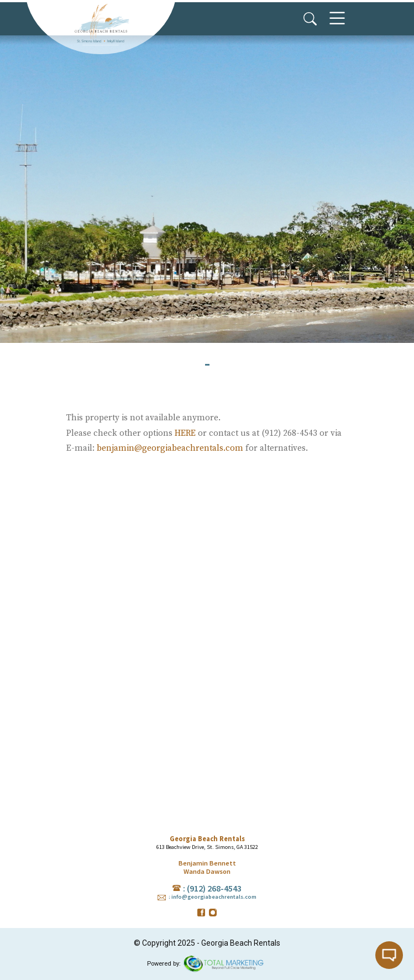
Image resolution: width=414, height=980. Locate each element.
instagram (213, 913)
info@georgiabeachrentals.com (214, 897)
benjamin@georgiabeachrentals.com (170, 448)
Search (310, 19)
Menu (337, 19)
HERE (185, 433)
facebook (201, 913)
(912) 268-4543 (214, 888)
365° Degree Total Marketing (224, 964)
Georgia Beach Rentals (101, 25)
